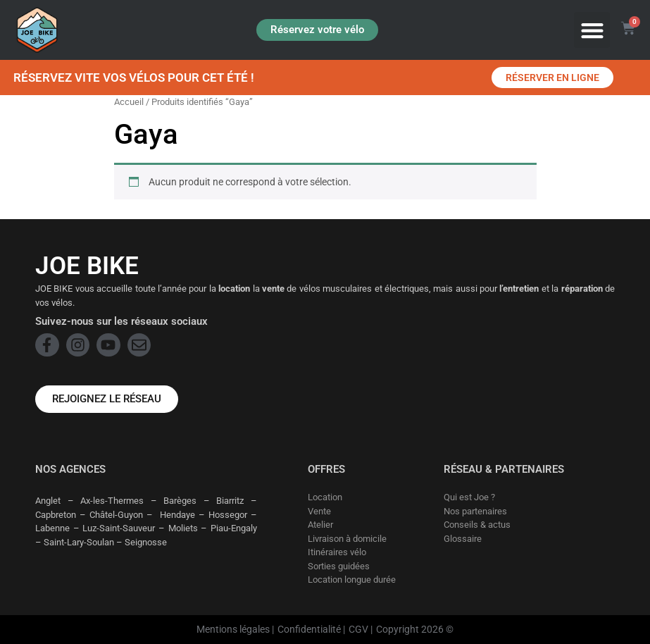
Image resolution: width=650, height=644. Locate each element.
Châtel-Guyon (116, 515)
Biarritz (230, 501)
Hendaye (177, 515)
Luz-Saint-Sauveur (119, 528)
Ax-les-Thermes (112, 501)
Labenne (52, 528)
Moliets (183, 528)
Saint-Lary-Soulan (79, 542)
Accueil (129, 102)
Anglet (48, 501)
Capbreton (56, 515)
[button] (592, 30)
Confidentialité (309, 629)
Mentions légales (233, 629)
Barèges (180, 501)
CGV (358, 629)
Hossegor (228, 515)
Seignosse (146, 542)
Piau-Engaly (234, 528)
